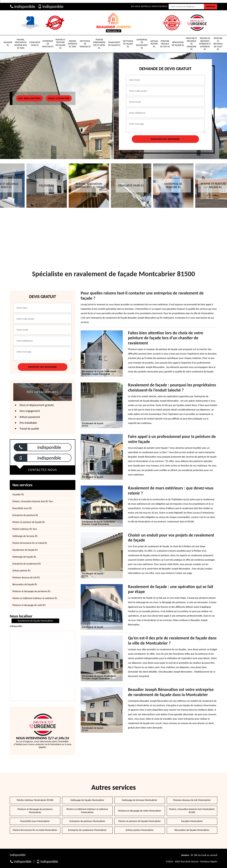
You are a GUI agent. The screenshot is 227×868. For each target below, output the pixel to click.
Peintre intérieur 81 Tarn (73, 44)
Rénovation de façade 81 (178, 44)
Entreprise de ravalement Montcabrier (87, 830)
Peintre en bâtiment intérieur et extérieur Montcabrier (87, 811)
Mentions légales (209, 862)
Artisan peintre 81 (154, 44)
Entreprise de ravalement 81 (142, 44)
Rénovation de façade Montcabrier (192, 830)
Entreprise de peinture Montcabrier (87, 821)
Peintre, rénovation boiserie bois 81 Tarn (21, 44)
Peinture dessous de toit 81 (165, 44)
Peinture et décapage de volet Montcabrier (140, 811)
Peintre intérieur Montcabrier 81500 (35, 800)
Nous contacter (59, 98)
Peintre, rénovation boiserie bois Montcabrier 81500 (192, 811)
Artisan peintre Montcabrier (140, 830)
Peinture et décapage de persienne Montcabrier (35, 811)
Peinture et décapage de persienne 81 (192, 44)
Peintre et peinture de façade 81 (60, 44)
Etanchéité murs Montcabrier (35, 821)
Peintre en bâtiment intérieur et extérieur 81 (205, 44)
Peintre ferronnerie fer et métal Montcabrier (35, 830)
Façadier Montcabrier (192, 821)
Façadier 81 (8, 44)
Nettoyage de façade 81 (128, 44)
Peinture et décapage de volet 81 (218, 44)
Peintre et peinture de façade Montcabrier (140, 821)
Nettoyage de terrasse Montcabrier (140, 800)
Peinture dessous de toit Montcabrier (192, 800)
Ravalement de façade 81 (114, 44)
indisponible (23, 7)
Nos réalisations (30, 98)
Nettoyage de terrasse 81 (85, 44)
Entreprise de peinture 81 (48, 44)
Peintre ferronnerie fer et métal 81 (99, 44)
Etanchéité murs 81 (35, 44)
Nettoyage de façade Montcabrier (87, 800)
